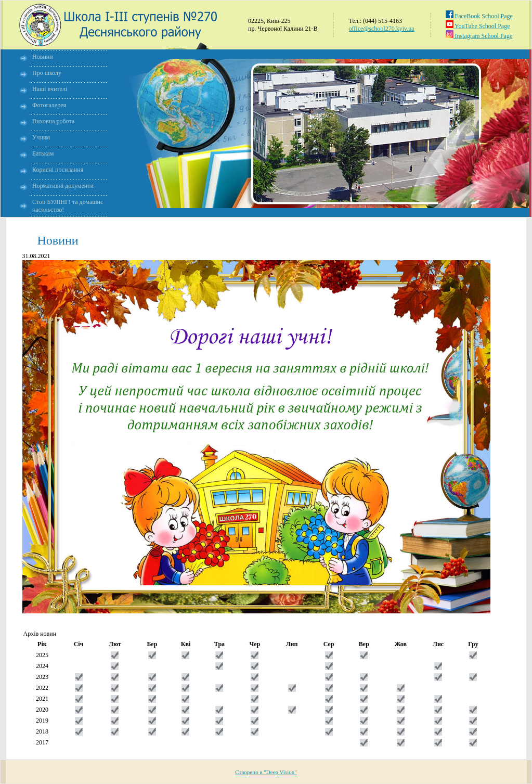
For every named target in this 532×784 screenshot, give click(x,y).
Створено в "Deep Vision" (266, 772)
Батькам (43, 153)
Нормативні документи (63, 186)
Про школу (47, 73)
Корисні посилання (58, 170)
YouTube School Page (478, 26)
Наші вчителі (50, 89)
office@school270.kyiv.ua (382, 29)
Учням (41, 137)
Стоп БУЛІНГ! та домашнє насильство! (68, 206)
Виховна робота (53, 121)
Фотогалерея (49, 105)
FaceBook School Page (479, 16)
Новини (43, 57)
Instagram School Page (479, 36)
